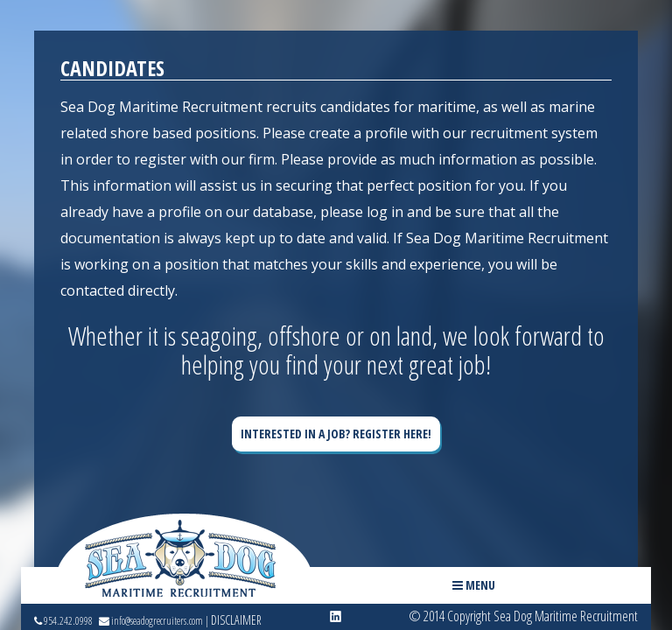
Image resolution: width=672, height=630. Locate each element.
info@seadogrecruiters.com (151, 621)
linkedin (336, 617)
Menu (474, 585)
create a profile (358, 133)
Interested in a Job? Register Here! (336, 434)
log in (385, 212)
